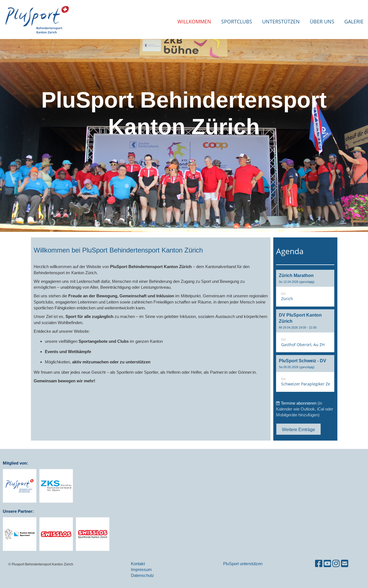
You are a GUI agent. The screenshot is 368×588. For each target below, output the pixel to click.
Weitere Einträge (298, 429)
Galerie (354, 21)
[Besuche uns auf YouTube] (327, 564)
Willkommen (194, 21)
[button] (305, 288)
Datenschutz (142, 575)
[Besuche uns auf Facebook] (319, 564)
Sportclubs (237, 21)
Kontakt (138, 564)
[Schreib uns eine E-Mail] (345, 564)
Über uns (322, 21)
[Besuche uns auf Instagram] (336, 564)
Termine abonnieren (299, 403)
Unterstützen (281, 21)
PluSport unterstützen (243, 564)
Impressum (141, 569)
